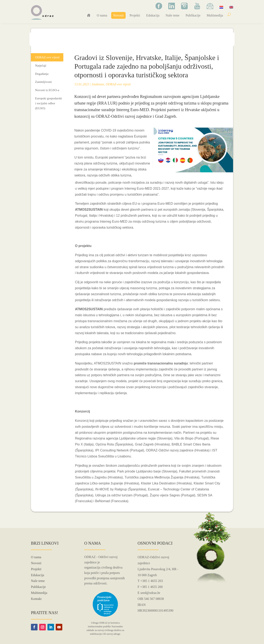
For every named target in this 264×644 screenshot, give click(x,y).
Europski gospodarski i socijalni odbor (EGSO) (48, 103)
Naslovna (40, 41)
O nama (102, 15)
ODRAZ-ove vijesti (75, 41)
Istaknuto (98, 84)
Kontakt (36, 599)
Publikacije (193, 15)
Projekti (135, 15)
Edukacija (153, 15)
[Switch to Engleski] (231, 7)
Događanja (42, 74)
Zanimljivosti (43, 82)
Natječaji (41, 66)
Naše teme (173, 15)
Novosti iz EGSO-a (47, 90)
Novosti (118, 15)
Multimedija (215, 15)
